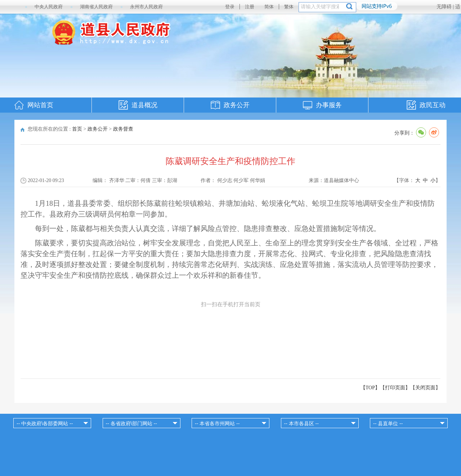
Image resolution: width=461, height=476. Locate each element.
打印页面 (395, 388)
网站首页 (40, 105)
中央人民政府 (49, 7)
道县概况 (144, 105)
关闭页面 (425, 388)
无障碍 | (446, 7)
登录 (230, 7)
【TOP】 (370, 388)
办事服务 (329, 105)
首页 (77, 129)
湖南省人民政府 (96, 7)
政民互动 (433, 105)
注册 (250, 7)
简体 (269, 7)
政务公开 (237, 105)
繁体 (289, 7)
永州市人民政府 (146, 7)
